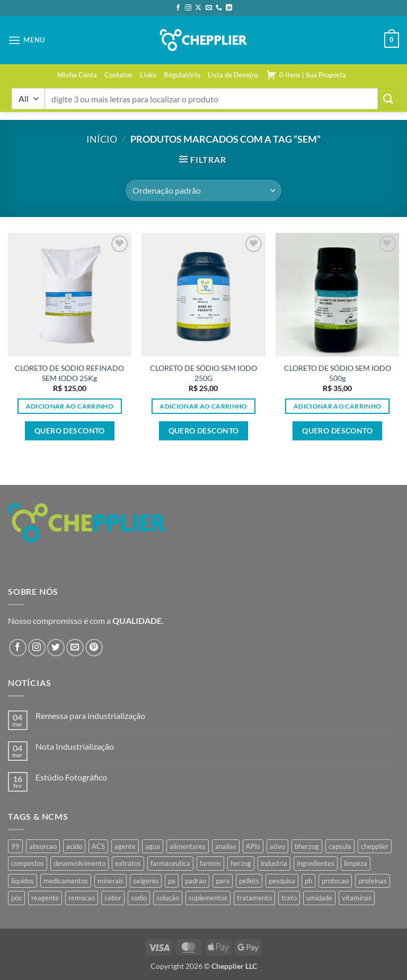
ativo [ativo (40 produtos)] (277, 846)
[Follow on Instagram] (188, 8)
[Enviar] (388, 98)
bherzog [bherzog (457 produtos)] (307, 846)
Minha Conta (77, 75)
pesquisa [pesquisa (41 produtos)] (282, 881)
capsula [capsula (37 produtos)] (340, 846)
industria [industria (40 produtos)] (274, 863)
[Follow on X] (198, 8)
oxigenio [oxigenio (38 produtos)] (146, 881)
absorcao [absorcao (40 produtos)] (43, 846)
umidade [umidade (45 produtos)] (319, 898)
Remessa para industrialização (90, 716)
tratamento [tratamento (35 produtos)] (254, 898)
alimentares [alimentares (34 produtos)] (188, 846)
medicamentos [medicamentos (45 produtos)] (66, 881)
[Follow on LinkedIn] (229, 8)
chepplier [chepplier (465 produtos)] (375, 846)
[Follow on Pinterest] (94, 648)
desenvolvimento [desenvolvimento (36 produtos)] (79, 863)
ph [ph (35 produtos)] (308, 881)
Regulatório (182, 75)
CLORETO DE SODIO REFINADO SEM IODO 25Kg (69, 373)
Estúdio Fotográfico (71, 777)
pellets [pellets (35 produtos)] (249, 881)
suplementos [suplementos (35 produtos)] (208, 898)
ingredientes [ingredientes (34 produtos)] (316, 863)
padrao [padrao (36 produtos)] (196, 881)
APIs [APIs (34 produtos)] (253, 846)
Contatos (118, 75)
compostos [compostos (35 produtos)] (28, 863)
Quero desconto (70, 431)
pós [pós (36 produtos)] (16, 898)
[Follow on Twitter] (56, 648)
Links (148, 75)
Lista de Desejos (233, 75)
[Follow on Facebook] (178, 8)
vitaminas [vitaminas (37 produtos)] (357, 898)
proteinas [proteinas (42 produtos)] (373, 881)
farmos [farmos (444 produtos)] (210, 863)
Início (102, 139)
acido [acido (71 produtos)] (74, 846)
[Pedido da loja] (203, 190)
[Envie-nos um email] (209, 8)
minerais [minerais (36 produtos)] (110, 881)
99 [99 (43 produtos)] (15, 846)
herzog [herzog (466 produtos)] (241, 863)
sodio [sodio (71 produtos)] (139, 898)
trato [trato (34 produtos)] (289, 898)
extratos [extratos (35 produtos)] (128, 863)
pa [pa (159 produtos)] (172, 881)
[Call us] (219, 8)
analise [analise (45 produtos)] (226, 846)
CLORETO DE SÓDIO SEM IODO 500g (338, 373)
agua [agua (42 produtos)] (153, 846)
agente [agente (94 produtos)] (125, 846)
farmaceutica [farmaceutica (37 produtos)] (170, 863)
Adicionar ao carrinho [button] (70, 406)
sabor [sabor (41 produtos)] (113, 898)
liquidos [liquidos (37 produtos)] (23, 881)
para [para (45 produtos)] (223, 881)
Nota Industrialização (75, 746)
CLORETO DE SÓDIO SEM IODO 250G (203, 373)
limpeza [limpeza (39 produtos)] (356, 863)
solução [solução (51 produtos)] (168, 898)
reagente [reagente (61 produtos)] (45, 898)
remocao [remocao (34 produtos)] (82, 898)
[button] (26, 40)
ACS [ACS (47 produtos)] (98, 846)
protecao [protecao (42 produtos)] (335, 881)
